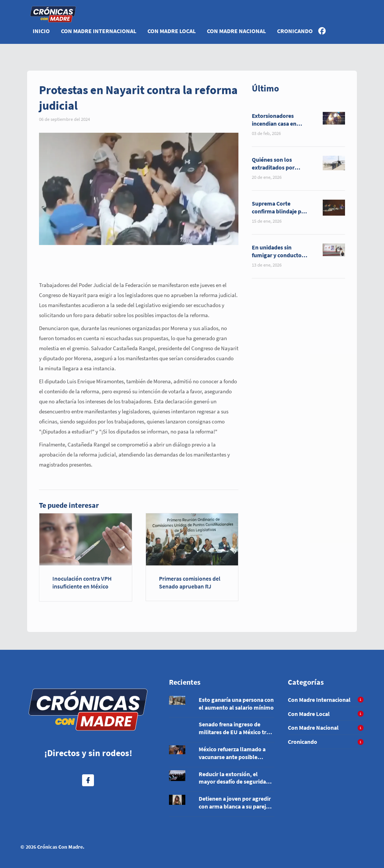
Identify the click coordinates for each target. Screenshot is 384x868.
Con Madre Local (172, 31)
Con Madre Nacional (236, 31)
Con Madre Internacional (99, 31)
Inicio (41, 31)
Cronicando (295, 31)
